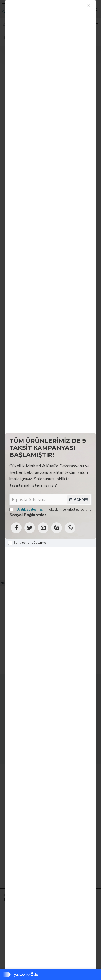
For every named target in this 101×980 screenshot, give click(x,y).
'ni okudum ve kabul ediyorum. (50, 509)
